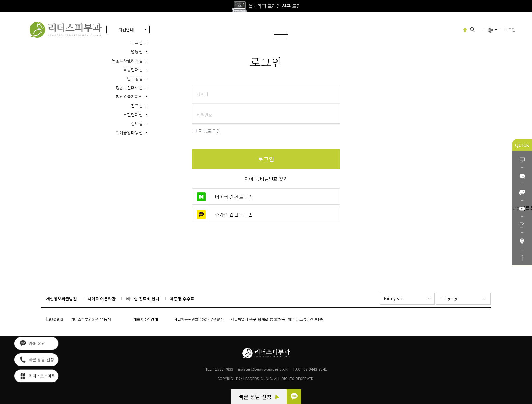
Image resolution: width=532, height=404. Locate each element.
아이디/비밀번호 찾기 (266, 179)
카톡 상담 (33, 345)
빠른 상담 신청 (259, 397)
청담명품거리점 (129, 96)
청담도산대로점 (129, 88)
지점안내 (126, 30)
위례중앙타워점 (129, 132)
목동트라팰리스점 (127, 61)
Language (449, 298)
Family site (394, 298)
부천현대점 (133, 114)
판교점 (137, 106)
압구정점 (135, 79)
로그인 (66, 30)
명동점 (137, 51)
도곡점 (137, 43)
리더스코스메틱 (38, 377)
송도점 (137, 124)
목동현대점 (133, 70)
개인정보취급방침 (61, 299)
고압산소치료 (445, 29)
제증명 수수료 (182, 299)
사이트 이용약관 (102, 299)
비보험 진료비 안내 (143, 299)
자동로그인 (206, 131)
